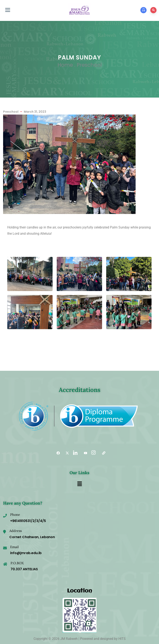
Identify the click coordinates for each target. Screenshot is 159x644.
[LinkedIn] (75, 453)
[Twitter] (66, 453)
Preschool (89, 65)
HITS (122, 639)
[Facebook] (57, 453)
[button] (79, 484)
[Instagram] (93, 453)
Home (65, 65)
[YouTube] (84, 453)
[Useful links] (102, 453)
